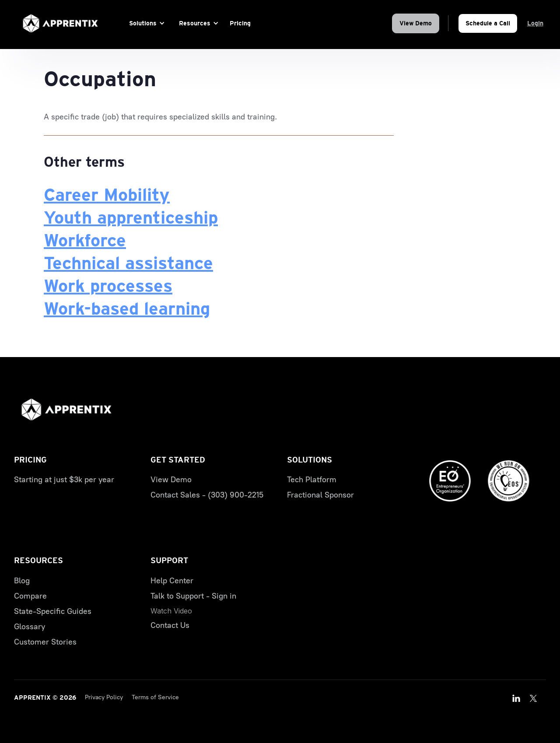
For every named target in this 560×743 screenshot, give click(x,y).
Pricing (240, 23)
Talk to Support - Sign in (193, 596)
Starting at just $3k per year (64, 480)
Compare (30, 596)
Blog (22, 581)
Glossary (30, 627)
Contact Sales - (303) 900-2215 (207, 495)
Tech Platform (312, 480)
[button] (145, 23)
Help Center (172, 581)
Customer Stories (45, 642)
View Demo (416, 23)
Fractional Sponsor (320, 495)
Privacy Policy (104, 697)
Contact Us (170, 625)
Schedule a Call (488, 23)
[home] (60, 23)
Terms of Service (155, 697)
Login (535, 23)
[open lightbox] (171, 611)
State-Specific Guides (53, 611)
